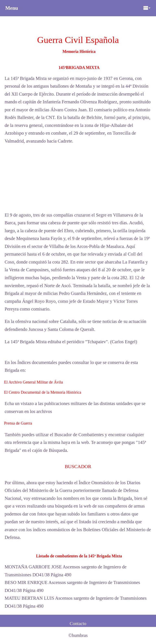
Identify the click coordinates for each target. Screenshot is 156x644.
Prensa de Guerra (18, 423)
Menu (78, 8)
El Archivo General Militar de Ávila (33, 382)
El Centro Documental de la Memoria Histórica (43, 392)
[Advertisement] (78, 178)
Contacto (78, 624)
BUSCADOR (78, 466)
